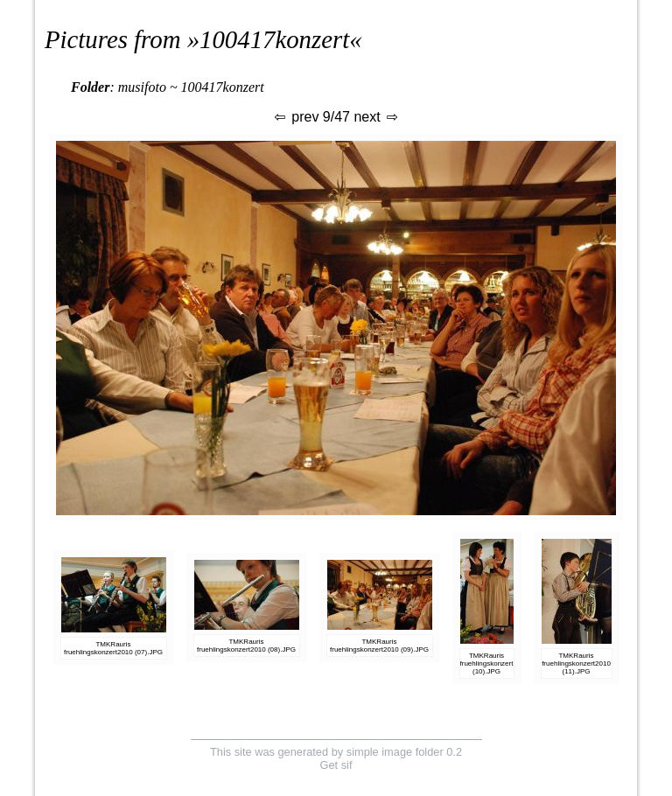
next (377, 117)
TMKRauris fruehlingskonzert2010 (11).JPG (576, 663)
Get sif (336, 765)
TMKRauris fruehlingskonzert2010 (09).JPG (379, 646)
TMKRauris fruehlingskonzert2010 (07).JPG (113, 648)
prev (296, 117)
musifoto (142, 87)
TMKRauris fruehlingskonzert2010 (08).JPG (246, 646)
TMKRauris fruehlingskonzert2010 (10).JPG (495, 663)
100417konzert (274, 39)
